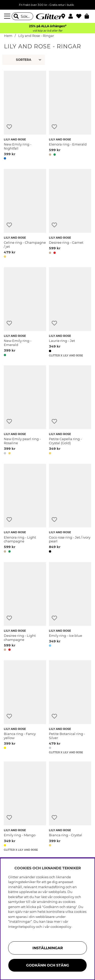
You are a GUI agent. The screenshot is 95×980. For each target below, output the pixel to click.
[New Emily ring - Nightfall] (25, 116)
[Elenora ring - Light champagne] (25, 509)
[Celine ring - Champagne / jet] (25, 214)
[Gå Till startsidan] (48, 16)
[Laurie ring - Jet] (70, 313)
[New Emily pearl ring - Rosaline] (25, 411)
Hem (8, 36)
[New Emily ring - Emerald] (25, 313)
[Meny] (8, 16)
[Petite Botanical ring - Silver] (70, 707)
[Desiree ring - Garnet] (70, 214)
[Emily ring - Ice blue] (70, 607)
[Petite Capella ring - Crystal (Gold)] (70, 411)
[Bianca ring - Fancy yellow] (25, 707)
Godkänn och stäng (48, 965)
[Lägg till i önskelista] (9, 127)
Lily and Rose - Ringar (36, 36)
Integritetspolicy (22, 927)
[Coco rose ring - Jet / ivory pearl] (70, 509)
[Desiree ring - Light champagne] (25, 607)
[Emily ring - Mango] (25, 806)
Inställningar (48, 948)
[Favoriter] (80, 16)
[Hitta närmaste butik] (64, 17)
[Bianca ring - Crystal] (70, 806)
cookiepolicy (61, 927)
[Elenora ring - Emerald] (70, 116)
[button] (72, 16)
